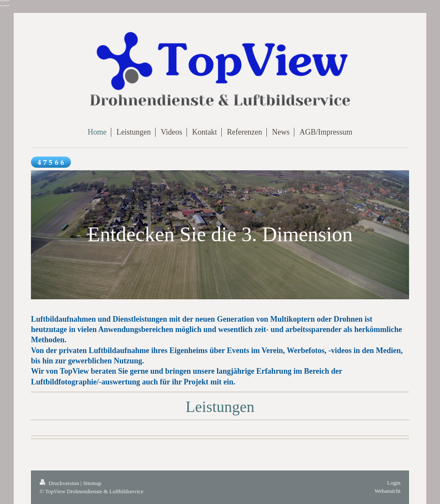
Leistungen (220, 407)
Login (394, 483)
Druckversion (60, 483)
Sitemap (92, 483)
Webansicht (388, 491)
